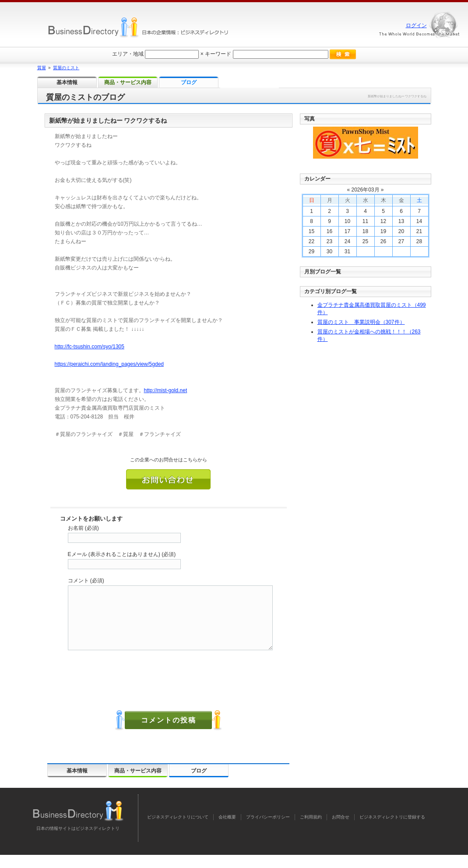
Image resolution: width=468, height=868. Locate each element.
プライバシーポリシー (268, 830)
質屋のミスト (66, 68)
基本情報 (77, 784)
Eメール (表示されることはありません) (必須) (122, 554)
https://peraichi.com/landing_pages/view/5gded (109, 364)
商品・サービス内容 (138, 784)
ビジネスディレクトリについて (178, 830)
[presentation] (134, 688)
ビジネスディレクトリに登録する (392, 830)
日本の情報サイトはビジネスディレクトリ (78, 841)
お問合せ (341, 830)
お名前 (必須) (83, 528)
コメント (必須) (86, 581)
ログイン (416, 25)
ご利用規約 (311, 830)
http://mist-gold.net (166, 390)
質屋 (42, 68)
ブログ (199, 784)
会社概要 (227, 830)
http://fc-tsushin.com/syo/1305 (90, 347)
